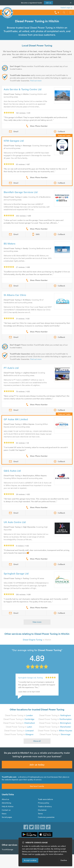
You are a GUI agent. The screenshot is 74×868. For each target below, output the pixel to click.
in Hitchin (37, 640)
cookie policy (41, 854)
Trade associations (46, 802)
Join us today (37, 767)
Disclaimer (42, 813)
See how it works (37, 789)
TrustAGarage (8, 852)
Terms (40, 816)
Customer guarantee (46, 820)
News (4, 816)
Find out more (36, 81)
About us (5, 802)
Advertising (6, 806)
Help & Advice (8, 809)
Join (48, 3)
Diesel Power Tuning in (19, 715)
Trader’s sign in (66, 7)
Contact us (6, 813)
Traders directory (45, 809)
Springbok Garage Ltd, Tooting (31, 678)
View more (37, 622)
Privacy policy (44, 806)
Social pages (7, 820)
